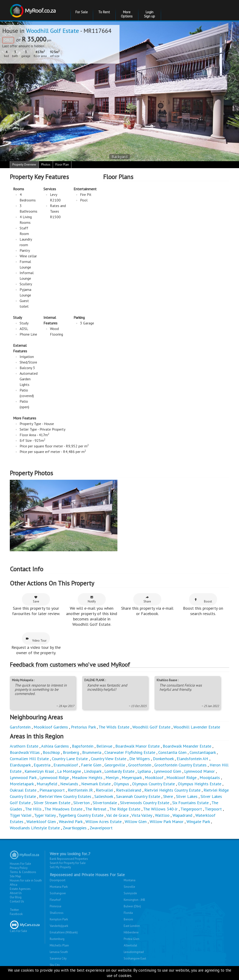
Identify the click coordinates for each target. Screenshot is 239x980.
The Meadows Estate (63, 809)
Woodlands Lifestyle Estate (35, 828)
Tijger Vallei (21, 815)
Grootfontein (140, 765)
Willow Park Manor (167, 822)
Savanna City (58, 958)
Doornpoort (58, 880)
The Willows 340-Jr (160, 809)
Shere (168, 796)
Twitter (14, 910)
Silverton (81, 803)
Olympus (121, 784)
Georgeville (115, 765)
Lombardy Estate (119, 771)
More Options (127, 14)
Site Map (15, 876)
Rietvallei (104, 790)
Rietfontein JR (80, 790)
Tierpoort (213, 809)
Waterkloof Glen (41, 822)
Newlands (69, 784)
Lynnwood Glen (167, 771)
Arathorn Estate (24, 746)
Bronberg (71, 752)
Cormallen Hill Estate (29, 759)
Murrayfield (47, 784)
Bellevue (104, 746)
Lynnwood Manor (199, 771)
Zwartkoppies (75, 828)
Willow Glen (136, 822)
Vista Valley (142, 815)
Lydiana (144, 771)
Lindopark (93, 771)
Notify (92, 599)
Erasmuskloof (66, 765)
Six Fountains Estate (190, 803)
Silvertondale (105, 803)
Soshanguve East (135, 958)
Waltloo (162, 815)
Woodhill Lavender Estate (197, 727)
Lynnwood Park (23, 778)
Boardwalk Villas (25, 752)
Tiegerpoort (191, 809)
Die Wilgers (140, 759)
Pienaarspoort (52, 790)
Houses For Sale (20, 864)
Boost (203, 601)
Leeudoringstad (134, 952)
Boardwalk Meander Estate (187, 746)
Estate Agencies (20, 889)
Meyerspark (132, 778)
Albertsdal (130, 945)
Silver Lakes (187, 796)
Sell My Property (60, 867)
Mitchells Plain (59, 945)
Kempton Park (59, 919)
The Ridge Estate (125, 809)
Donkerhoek (163, 759)
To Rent (104, 12)
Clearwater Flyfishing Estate (130, 752)
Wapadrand (182, 815)
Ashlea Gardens (55, 746)
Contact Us (17, 901)
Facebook (16, 914)
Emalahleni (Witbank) (64, 932)
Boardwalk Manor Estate (137, 746)
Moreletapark (22, 784)
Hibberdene (131, 932)
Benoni (128, 919)
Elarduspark (20, 765)
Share (147, 599)
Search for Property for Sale (68, 863)
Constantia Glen (172, 752)
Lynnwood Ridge (54, 778)
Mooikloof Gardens (51, 727)
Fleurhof (55, 900)
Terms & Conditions (23, 872)
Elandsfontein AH (192, 759)
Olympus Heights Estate (200, 784)
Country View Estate (109, 759)
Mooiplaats (210, 778)
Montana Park (59, 887)
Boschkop (51, 752)
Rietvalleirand (129, 790)
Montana (130, 880)
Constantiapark (203, 752)
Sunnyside (130, 893)
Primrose (56, 906)
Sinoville (129, 887)
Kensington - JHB (134, 900)
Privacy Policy (19, 868)
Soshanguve (58, 893)
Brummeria (92, 752)
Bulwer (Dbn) (132, 906)
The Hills (33, 809)
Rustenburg (57, 939)
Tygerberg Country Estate (81, 815)
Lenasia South (59, 952)
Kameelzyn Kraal (39, 771)
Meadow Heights (87, 778)
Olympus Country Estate (153, 784)
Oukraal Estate (23, 790)
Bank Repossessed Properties (69, 859)
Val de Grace (117, 815)
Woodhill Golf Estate (53, 31)
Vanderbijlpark (59, 926)
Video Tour (36, 640)
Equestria (42, 765)
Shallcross (57, 913)
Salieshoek (104, 796)
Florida (128, 913)
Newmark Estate (96, 784)
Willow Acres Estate (104, 822)
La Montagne (69, 771)
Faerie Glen (91, 765)
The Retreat (96, 809)
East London (132, 926)
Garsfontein (20, 727)
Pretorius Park (83, 727)
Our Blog (16, 897)
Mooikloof (154, 778)
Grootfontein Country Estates (180, 765)
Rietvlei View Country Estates (65, 796)
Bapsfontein (83, 746)
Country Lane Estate (70, 759)
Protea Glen (132, 939)
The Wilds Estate (114, 727)
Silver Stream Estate (52, 803)
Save (36, 599)
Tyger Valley (45, 815)
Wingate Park (198, 822)
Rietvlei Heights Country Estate (172, 790)
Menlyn (112, 778)
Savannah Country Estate (138, 796)
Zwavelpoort (101, 828)
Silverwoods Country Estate (145, 803)
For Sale (82, 12)
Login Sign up (149, 14)
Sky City (55, 965)
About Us (16, 893)
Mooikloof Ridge (181, 778)
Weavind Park (71, 822)
